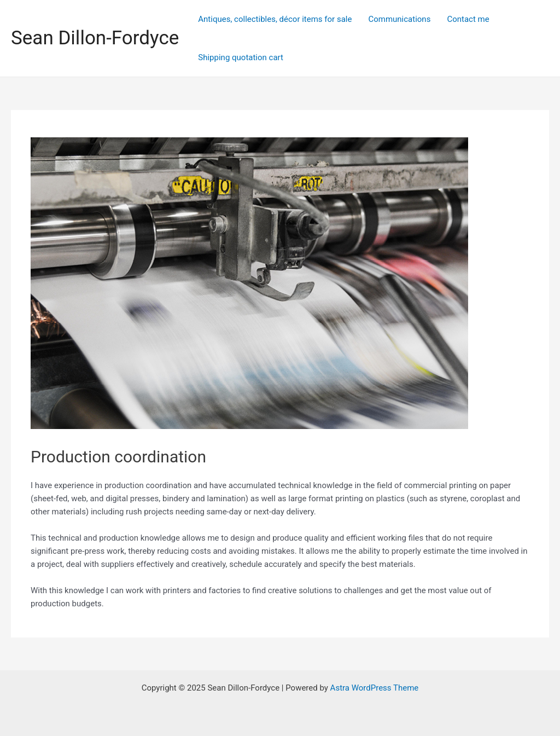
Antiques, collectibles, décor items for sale (275, 19)
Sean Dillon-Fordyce (95, 38)
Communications (399, 19)
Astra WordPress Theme (375, 688)
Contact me (468, 19)
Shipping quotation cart (241, 57)
